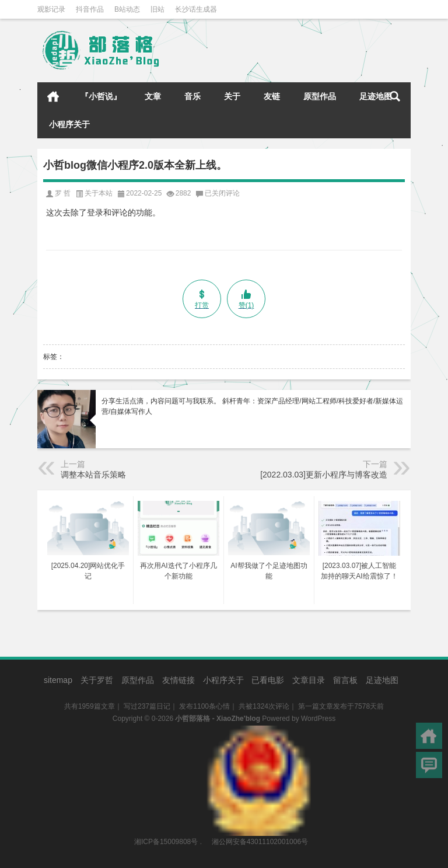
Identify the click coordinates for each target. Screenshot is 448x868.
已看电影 (268, 680)
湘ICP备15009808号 (166, 842)
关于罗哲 (97, 680)
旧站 (157, 9)
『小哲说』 (101, 96)
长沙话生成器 (196, 9)
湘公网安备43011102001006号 (259, 731)
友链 (272, 96)
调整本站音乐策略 (93, 475)
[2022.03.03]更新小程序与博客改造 (324, 475)
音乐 (192, 96)
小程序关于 (69, 124)
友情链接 (178, 680)
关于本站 (99, 193)
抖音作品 (90, 9)
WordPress (318, 719)
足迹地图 (376, 96)
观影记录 (51, 9)
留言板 (345, 680)
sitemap (58, 680)
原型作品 (320, 96)
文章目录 (309, 680)
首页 (53, 96)
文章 (153, 96)
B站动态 (127, 9)
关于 (232, 96)
